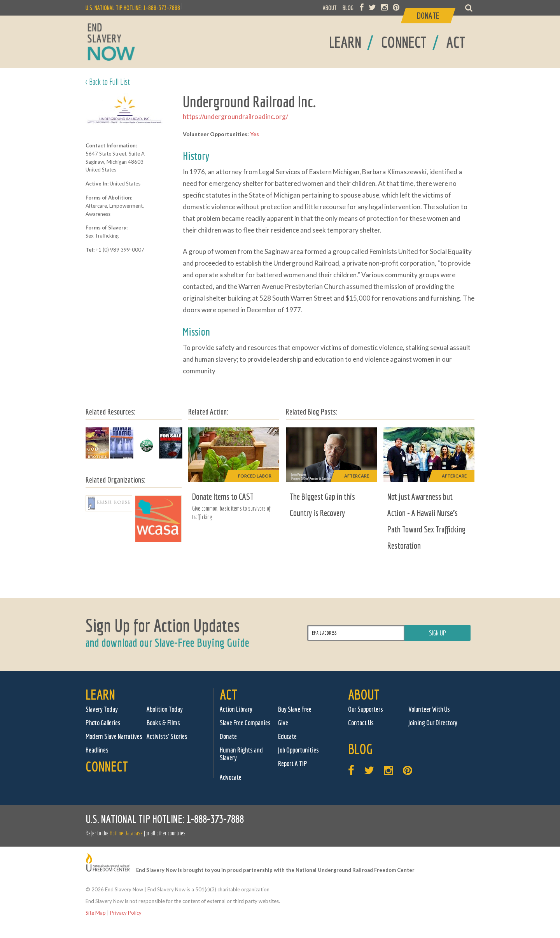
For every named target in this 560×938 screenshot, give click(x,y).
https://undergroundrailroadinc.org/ (235, 116)
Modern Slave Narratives (114, 736)
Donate (228, 736)
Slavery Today (102, 709)
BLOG (348, 8)
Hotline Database (126, 833)
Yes (255, 134)
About (364, 694)
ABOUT (330, 8)
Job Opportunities (298, 750)
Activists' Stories (167, 736)
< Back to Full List (108, 81)
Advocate (231, 777)
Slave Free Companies (245, 723)
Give (283, 723)
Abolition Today (165, 709)
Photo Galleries (103, 723)
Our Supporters (366, 709)
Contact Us (361, 723)
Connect (107, 766)
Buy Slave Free (295, 709)
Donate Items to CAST (223, 496)
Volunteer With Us (429, 709)
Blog (360, 749)
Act (228, 694)
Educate (287, 736)
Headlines (97, 750)
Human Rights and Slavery (241, 754)
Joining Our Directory (433, 723)
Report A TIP (293, 764)
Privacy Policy (126, 913)
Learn (100, 694)
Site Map (96, 913)
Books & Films (163, 723)
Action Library (236, 709)
